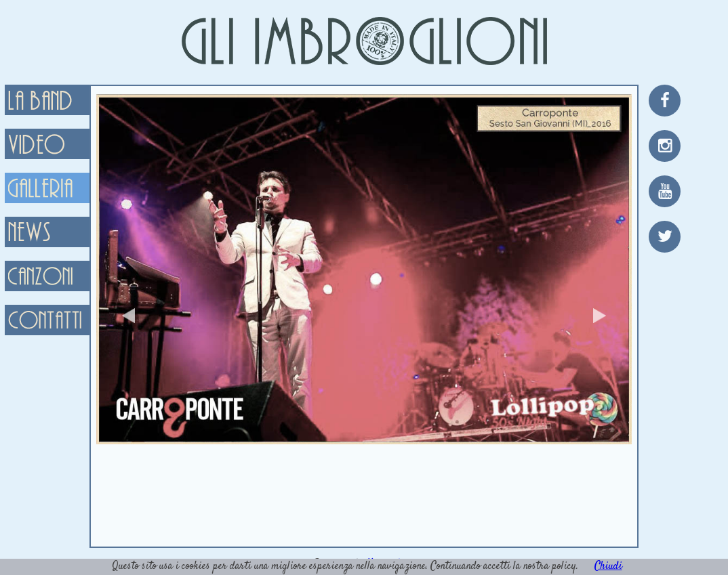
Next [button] (600, 316)
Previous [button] (128, 316)
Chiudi (608, 567)
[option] (364, 269)
